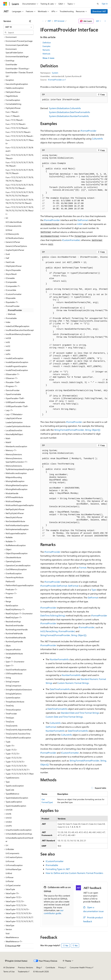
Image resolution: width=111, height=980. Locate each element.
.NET (49, 21)
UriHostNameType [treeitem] (13, 869)
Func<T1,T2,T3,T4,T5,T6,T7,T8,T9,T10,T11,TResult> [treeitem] (20, 172)
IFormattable (52, 865)
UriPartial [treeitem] (10, 881)
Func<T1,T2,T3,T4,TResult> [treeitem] (17, 128)
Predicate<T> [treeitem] (12, 589)
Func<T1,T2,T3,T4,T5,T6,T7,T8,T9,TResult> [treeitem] (20, 157)
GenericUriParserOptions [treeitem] (16, 246)
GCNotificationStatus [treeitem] (15, 238)
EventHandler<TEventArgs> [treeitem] (18, 69)
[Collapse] (30, 21)
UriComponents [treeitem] (12, 853)
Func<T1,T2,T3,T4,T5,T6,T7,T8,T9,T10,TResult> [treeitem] (20, 164)
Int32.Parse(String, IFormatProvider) (58, 631)
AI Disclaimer (9, 967)
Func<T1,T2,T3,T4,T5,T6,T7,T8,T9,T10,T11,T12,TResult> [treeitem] (20, 179)
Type (94, 590)
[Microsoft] (5, 4)
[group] (74, 182)
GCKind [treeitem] (9, 230)
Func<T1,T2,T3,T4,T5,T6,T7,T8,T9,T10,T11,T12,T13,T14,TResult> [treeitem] (20, 194)
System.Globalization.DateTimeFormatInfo (69, 112)
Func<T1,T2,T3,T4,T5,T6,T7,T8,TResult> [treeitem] (19, 149)
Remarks (46, 50)
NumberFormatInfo (59, 659)
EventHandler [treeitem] (11, 64)
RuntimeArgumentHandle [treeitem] (17, 630)
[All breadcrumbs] (43, 21)
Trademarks (23, 971)
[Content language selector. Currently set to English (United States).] (16, 961)
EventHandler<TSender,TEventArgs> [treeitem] (19, 74)
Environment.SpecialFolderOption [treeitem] (14, 51)
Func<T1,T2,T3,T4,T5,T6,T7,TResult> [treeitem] (20, 142)
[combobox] (18, 27)
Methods (46, 54)
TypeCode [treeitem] (10, 790)
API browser (59, 21)
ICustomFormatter (71, 240)
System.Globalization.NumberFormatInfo (69, 116)
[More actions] (105, 21)
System (55, 73)
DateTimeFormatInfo (60, 689)
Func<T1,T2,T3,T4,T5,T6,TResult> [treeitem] (20, 136)
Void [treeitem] (8, 933)
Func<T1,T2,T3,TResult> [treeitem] (16, 124)
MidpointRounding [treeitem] (14, 477)
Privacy (61, 967)
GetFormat (83, 220)
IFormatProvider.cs (56, 80)
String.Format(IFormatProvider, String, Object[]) (77, 430)
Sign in (105, 4)
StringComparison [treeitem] (13, 686)
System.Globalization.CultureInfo (65, 108)
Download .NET (99, 11)
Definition (47, 43)
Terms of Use (9, 971)
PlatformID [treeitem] (10, 581)
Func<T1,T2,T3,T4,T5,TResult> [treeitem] (18, 132)
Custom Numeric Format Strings (73, 683)
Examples (47, 46)
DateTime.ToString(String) (53, 615)
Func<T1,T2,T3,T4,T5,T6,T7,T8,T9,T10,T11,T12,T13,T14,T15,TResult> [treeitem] (20, 201)
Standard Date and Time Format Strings (80, 713)
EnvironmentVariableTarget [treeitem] (17, 56)
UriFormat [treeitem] (10, 861)
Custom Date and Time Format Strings (64, 717)
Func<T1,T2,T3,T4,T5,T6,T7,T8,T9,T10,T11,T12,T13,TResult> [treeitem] (20, 187)
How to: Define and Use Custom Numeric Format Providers (74, 873)
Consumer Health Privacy (81, 967)
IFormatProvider (88, 131)
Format (83, 568)
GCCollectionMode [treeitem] (14, 222)
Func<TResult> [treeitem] (12, 112)
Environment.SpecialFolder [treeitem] (17, 45)
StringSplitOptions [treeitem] (14, 694)
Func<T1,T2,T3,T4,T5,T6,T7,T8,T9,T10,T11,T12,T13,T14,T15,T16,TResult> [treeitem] (20, 211)
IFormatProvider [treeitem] (15, 310)
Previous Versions (26, 967)
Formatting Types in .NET (58, 869)
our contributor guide (54, 912)
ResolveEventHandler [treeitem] (15, 625)
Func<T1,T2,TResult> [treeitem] (15, 120)
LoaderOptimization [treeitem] (14, 422)
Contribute (50, 967)
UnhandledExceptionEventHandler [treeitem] (19, 840)
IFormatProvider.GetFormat (54, 586)
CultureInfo (97, 139)
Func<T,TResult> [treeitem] (13, 116)
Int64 (80, 224)
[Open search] (98, 4)
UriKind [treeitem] (9, 873)
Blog (38, 967)
